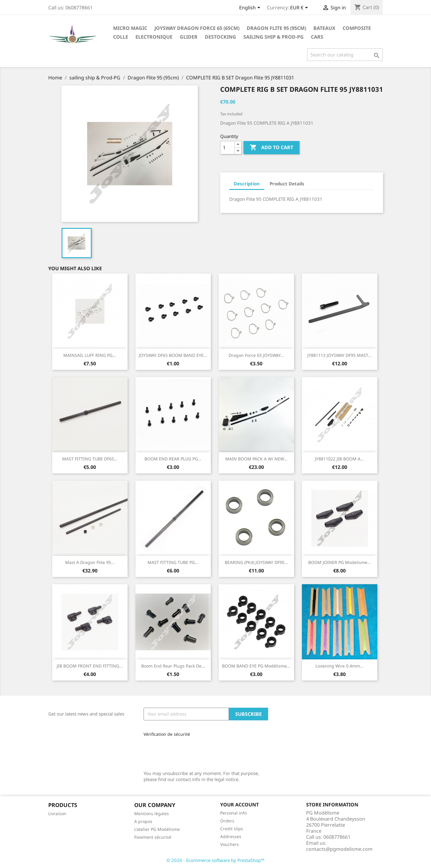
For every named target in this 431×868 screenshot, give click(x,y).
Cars (317, 37)
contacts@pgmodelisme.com (339, 849)
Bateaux (324, 28)
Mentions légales (152, 814)
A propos (143, 821)
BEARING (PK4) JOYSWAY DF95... (256, 562)
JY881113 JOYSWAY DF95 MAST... (339, 355)
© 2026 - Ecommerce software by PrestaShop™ (216, 860)
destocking (220, 37)
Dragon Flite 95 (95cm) (276, 28)
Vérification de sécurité (167, 734)
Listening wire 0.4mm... (339, 666)
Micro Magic (130, 28)
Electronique (154, 37)
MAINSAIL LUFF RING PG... (90, 355)
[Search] (345, 55)
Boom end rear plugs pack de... (173, 666)
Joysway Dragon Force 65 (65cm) (197, 28)
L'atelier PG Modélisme (157, 829)
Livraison (57, 814)
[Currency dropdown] (300, 8)
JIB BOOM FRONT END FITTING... (90, 666)
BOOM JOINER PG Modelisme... (340, 562)
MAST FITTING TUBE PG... (173, 562)
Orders (227, 821)
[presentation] (184, 751)
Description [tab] (247, 184)
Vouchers (230, 844)
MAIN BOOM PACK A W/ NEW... (256, 459)
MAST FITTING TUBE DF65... (90, 459)
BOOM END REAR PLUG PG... (173, 459)
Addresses (231, 836)
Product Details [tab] (287, 184)
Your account (239, 805)
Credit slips (232, 829)
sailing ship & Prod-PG (274, 37)
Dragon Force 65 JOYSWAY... (256, 355)
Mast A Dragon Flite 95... (90, 562)
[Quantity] (227, 148)
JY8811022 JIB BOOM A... (339, 459)
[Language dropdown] (251, 8)
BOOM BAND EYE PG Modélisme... (256, 666)
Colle (121, 37)
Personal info (233, 813)
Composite (357, 28)
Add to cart (271, 148)
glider (189, 37)
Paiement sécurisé (153, 837)
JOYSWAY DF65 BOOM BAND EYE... (173, 355)
